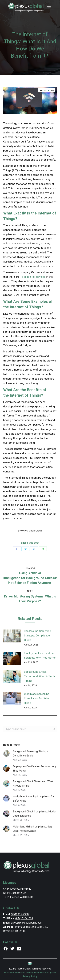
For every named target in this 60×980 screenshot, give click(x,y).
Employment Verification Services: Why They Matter (40, 655)
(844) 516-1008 (24, 918)
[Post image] (12, 636)
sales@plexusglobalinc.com (27, 923)
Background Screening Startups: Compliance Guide (38, 635)
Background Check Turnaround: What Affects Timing (40, 676)
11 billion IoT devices (33, 277)
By (30, 531)
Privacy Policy (12, 973)
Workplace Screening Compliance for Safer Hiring (37, 698)
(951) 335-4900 (20, 914)
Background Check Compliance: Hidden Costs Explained (35, 814)
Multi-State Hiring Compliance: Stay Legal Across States (33, 829)
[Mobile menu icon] (49, 7)
